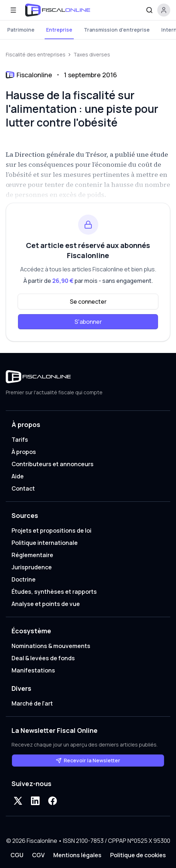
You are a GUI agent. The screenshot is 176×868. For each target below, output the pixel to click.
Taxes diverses (92, 54)
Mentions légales (77, 855)
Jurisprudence (32, 567)
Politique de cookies (138, 855)
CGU (17, 855)
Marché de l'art (32, 703)
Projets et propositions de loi (51, 531)
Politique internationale (45, 543)
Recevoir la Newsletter (88, 760)
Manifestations (33, 670)
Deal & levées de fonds (43, 658)
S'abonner (88, 322)
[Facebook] (53, 801)
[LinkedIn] (35, 801)
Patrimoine (21, 30)
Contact (23, 488)
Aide (18, 476)
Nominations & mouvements (51, 646)
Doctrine (24, 579)
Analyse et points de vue (46, 604)
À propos (24, 452)
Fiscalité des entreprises (36, 54)
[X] (18, 801)
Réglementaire (32, 555)
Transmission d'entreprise (117, 30)
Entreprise (59, 30)
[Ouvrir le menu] (13, 10)
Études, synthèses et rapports (54, 592)
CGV (38, 855)
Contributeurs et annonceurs (53, 464)
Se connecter (88, 302)
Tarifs (20, 440)
